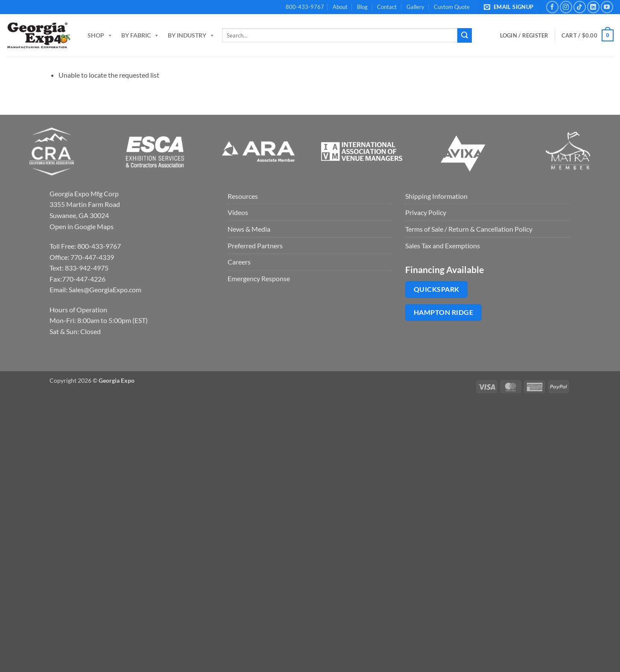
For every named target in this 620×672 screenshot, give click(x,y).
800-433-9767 (305, 7)
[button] (510, 7)
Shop (100, 35)
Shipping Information (436, 196)
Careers (239, 262)
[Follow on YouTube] (607, 7)
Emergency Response (259, 278)
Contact (387, 7)
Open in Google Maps (82, 226)
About (340, 7)
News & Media (249, 229)
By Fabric (140, 35)
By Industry (191, 35)
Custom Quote (452, 7)
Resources (243, 196)
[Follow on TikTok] (580, 7)
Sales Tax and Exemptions (443, 246)
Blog (362, 7)
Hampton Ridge (443, 312)
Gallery (415, 7)
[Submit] (465, 35)
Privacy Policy (426, 212)
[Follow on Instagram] (566, 7)
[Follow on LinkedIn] (593, 7)
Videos (238, 212)
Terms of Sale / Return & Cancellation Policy (469, 229)
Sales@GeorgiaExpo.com (105, 289)
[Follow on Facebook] (552, 7)
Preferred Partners (255, 246)
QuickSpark (437, 289)
